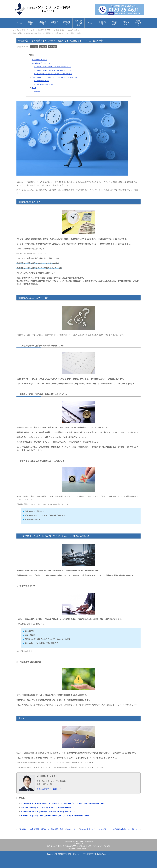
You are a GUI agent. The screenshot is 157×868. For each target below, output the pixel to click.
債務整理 (43, 47)
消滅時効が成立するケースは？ (42, 63)
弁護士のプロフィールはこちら (49, 789)
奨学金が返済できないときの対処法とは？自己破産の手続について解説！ (109, 829)
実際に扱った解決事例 (78, 23)
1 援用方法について (42, 81)
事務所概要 (102, 23)
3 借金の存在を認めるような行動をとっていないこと (53, 74)
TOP (33, 30)
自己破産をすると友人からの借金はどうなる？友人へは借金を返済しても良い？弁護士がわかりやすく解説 (63, 804)
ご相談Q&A (114, 23)
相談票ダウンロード (138, 23)
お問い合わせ (126, 23)
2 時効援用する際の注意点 (44, 84)
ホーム (19, 23)
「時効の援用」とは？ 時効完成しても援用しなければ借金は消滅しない (57, 77)
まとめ (34, 88)
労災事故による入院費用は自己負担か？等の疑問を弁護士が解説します (48, 829)
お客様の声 (55, 23)
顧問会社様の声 (67, 23)
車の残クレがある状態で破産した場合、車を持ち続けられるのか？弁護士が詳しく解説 (55, 816)
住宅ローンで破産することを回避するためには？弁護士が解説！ (46, 808)
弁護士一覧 (31, 23)
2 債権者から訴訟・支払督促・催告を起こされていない (54, 70)
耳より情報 (53, 47)
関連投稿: (38, 91)
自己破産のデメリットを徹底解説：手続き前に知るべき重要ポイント (48, 812)
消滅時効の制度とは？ (39, 60)
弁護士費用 (43, 23)
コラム (90, 23)
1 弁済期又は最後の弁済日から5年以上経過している (53, 67)
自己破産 (34, 47)
